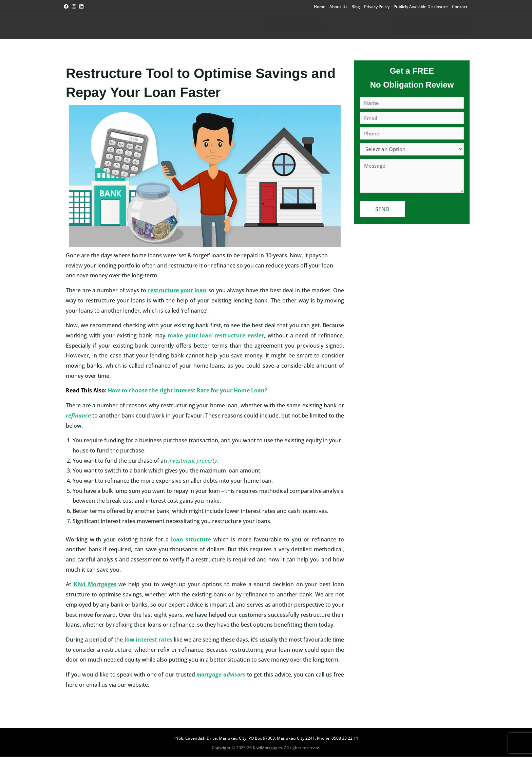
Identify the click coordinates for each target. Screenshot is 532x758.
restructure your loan (177, 292)
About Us (338, 7)
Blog (356, 7)
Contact (460, 7)
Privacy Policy (377, 7)
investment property (193, 462)
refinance (78, 417)
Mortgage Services (286, 27)
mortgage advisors (221, 676)
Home (320, 7)
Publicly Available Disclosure (421, 7)
